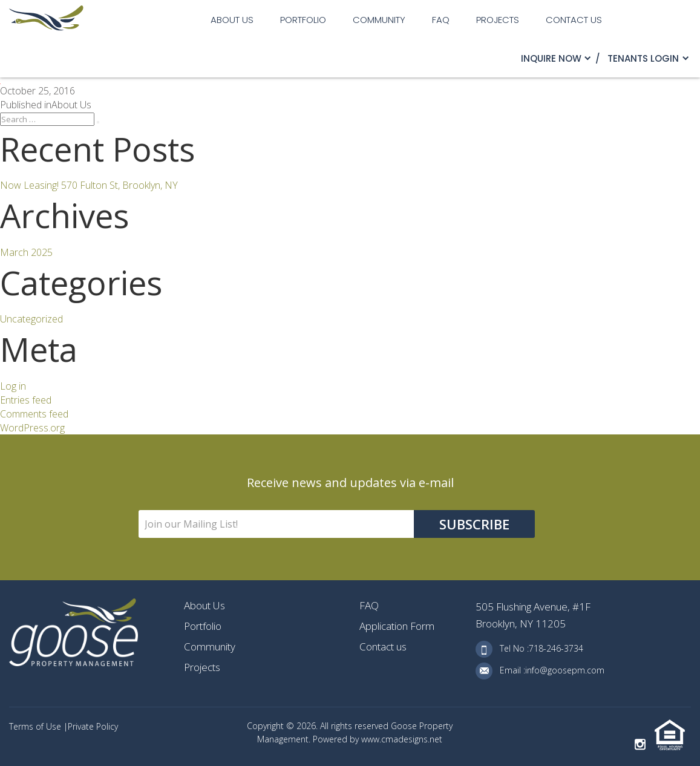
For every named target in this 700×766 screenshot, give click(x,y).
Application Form (397, 626)
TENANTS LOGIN (643, 58)
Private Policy (93, 726)
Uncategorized (31, 319)
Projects (498, 20)
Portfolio (303, 20)
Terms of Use (36, 726)
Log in (13, 386)
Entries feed (26, 400)
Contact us (574, 20)
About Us (232, 20)
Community (379, 20)
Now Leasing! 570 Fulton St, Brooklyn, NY (89, 185)
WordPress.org (32, 428)
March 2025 (26, 252)
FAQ (441, 20)
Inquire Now (551, 58)
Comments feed (34, 414)
